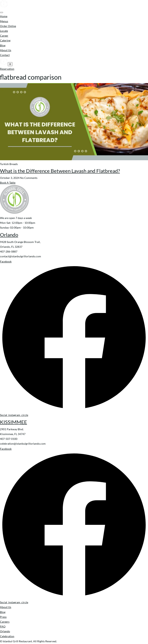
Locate (4, 31)
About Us (6, 50)
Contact (5, 55)
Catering (5, 40)
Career (4, 36)
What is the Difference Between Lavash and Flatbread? (60, 171)
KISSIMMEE (13, 422)
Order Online (8, 26)
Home (4, 16)
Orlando (9, 235)
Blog (3, 45)
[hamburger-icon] (2, 12)
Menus (4, 21)
